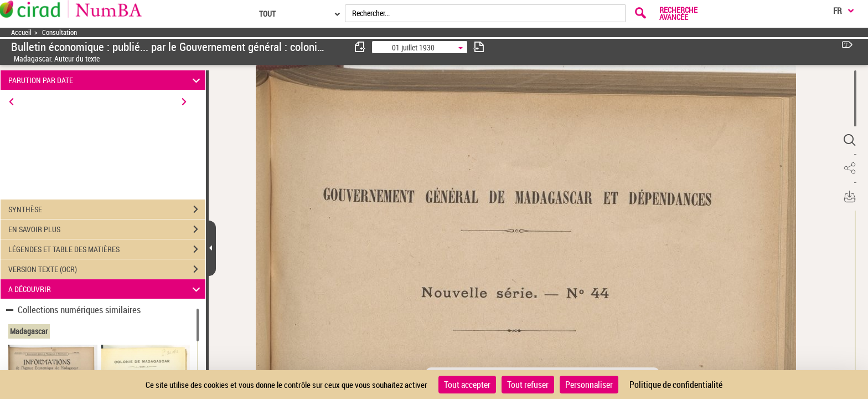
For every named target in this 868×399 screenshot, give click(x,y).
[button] (849, 140)
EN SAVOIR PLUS (107, 229)
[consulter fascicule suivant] (479, 47)
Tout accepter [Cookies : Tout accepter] (467, 385)
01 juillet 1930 (413, 47)
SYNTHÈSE (107, 209)
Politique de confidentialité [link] (676, 385)
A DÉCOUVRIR (106, 289)
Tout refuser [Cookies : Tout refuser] (528, 385)
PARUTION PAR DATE (106, 80)
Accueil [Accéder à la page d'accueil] (21, 32)
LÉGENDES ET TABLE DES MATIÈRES (107, 249)
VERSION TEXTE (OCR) (107, 269)
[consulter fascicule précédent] (360, 47)
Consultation (60, 32)
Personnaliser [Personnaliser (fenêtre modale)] (589, 385)
